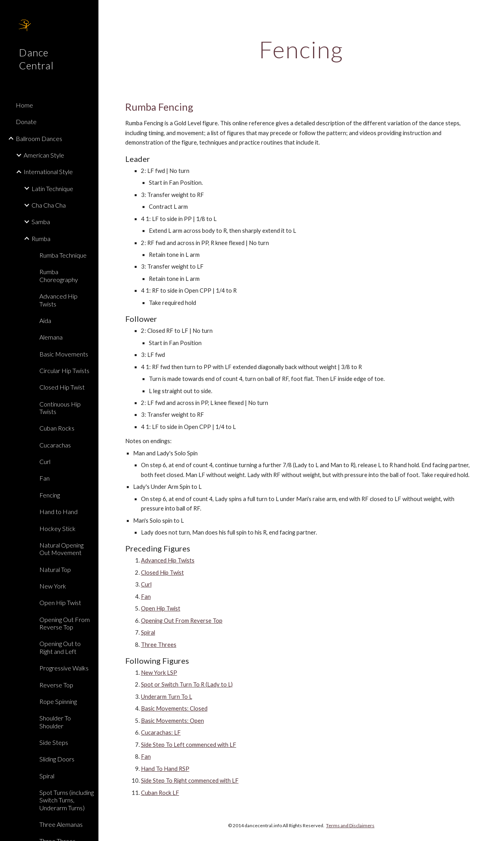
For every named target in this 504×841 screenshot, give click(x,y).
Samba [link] (41, 222)
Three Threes (159, 645)
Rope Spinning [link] (58, 701)
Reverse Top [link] (56, 685)
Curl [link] (45, 461)
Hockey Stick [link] (57, 528)
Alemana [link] (51, 337)
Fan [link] (44, 478)
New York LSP (159, 673)
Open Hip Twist (161, 608)
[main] (301, 49)
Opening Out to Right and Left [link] (60, 647)
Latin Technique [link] (52, 188)
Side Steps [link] (54, 742)
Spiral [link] (47, 776)
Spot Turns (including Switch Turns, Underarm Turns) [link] (67, 800)
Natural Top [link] (55, 569)
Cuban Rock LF (160, 793)
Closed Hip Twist (162, 573)
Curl (146, 584)
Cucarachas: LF (161, 732)
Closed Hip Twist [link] (62, 387)
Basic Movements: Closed (174, 708)
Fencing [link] (50, 495)
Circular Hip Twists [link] (64, 370)
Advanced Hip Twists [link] (58, 300)
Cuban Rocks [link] (57, 428)
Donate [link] (26, 122)
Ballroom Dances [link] (39, 138)
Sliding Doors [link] (57, 759)
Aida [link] (45, 320)
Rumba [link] (41, 239)
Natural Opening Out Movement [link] (61, 549)
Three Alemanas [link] (61, 824)
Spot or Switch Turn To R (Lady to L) (187, 684)
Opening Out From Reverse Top (182, 621)
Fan (146, 597)
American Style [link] (44, 155)
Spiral (148, 632)
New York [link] (53, 586)
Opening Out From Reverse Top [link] (65, 623)
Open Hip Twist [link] (60, 602)
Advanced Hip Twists (168, 560)
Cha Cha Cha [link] (49, 205)
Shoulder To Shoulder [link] (55, 722)
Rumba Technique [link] (63, 255)
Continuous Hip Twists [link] (60, 408)
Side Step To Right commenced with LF (190, 781)
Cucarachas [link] (55, 445)
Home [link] (24, 105)
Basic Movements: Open (172, 721)
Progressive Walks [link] (64, 668)
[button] (495, 11)
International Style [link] (48, 172)
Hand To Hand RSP (165, 769)
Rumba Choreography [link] (59, 275)
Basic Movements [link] (64, 354)
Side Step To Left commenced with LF (189, 745)
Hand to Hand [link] (58, 511)
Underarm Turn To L (167, 697)
